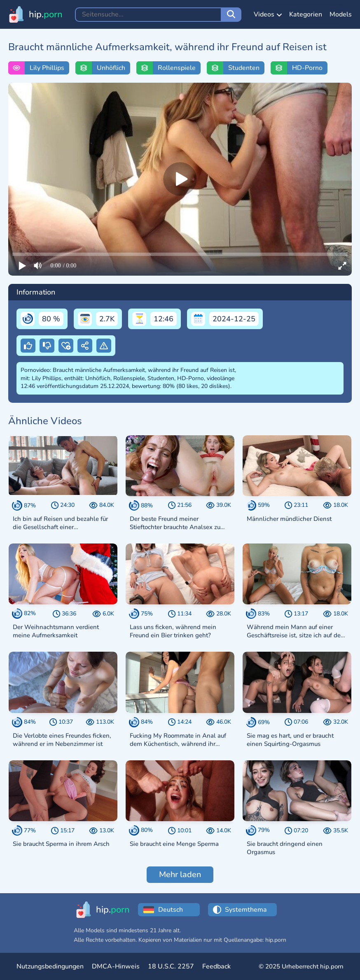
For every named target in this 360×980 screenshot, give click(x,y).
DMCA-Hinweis (116, 966)
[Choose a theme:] (249, 910)
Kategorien (306, 14)
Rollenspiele (177, 68)
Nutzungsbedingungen (50, 966)
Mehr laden (180, 874)
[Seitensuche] (231, 15)
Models (341, 14)
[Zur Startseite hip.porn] (35, 14)
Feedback (216, 966)
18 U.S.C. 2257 (171, 966)
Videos (268, 14)
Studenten (244, 68)
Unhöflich (111, 68)
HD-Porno (307, 68)
